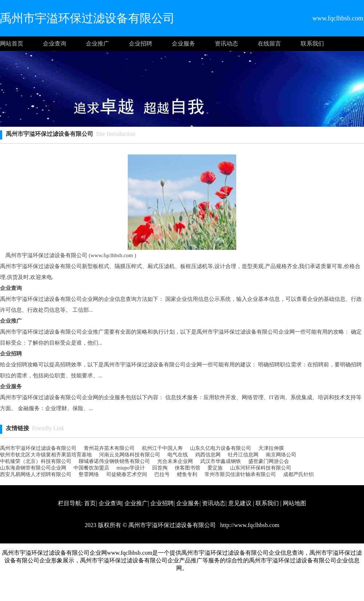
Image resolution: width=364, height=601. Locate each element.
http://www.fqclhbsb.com (249, 525)
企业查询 (55, 44)
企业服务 (183, 44)
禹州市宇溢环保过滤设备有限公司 (38, 448)
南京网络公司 (281, 455)
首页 (90, 503)
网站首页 (12, 44)
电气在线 (178, 455)
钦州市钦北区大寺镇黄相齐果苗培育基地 (46, 455)
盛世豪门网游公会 (269, 461)
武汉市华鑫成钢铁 (221, 461)
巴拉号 (162, 474)
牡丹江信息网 (243, 455)
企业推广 (98, 44)
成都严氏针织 (298, 474)
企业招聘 (141, 44)
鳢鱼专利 (187, 474)
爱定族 (215, 468)
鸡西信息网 (208, 455)
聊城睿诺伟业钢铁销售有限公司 (114, 461)
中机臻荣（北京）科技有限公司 (36, 461)
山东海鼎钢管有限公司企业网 (33, 468)
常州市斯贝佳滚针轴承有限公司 (240, 474)
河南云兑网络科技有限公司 (130, 455)
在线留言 (269, 44)
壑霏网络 (89, 474)
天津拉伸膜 (271, 448)
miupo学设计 (131, 468)
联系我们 (312, 44)
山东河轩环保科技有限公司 (261, 468)
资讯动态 (226, 44)
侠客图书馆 (187, 468)
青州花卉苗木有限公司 (109, 448)
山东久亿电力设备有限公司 (221, 448)
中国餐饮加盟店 (91, 468)
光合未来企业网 (175, 461)
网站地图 (294, 503)
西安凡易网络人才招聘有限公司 (36, 474)
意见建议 (240, 503)
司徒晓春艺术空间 (127, 474)
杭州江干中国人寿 (162, 448)
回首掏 (160, 468)
